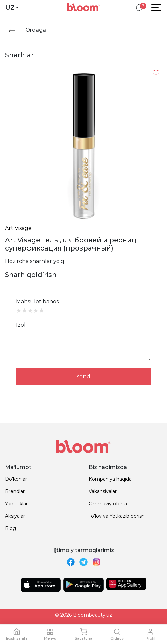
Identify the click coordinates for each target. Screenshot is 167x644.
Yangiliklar (16, 504)
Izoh (22, 325)
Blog (11, 528)
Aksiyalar (15, 516)
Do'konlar (16, 479)
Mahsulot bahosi (38, 302)
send (84, 377)
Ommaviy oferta (108, 504)
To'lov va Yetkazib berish (117, 516)
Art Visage (18, 228)
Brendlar (15, 491)
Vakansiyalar (103, 491)
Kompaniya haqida (110, 479)
